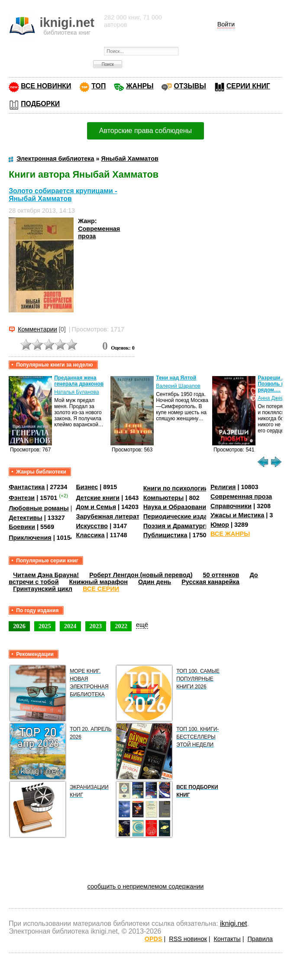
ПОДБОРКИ (40, 104)
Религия (223, 487)
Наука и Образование (176, 507)
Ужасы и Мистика (237, 515)
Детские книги (98, 498)
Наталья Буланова (76, 392)
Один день (155, 582)
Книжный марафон (99, 582)
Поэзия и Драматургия (178, 526)
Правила (260, 939)
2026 (19, 626)
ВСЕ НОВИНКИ (46, 86)
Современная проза (241, 496)
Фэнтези (22, 498)
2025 (45, 626)
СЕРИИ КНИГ (248, 86)
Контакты (227, 939)
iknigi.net (233, 923)
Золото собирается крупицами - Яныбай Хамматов (63, 195)
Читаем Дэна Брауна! (46, 575)
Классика (90, 535)
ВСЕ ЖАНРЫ (230, 534)
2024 (70, 626)
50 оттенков (221, 575)
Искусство (92, 526)
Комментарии (37, 329)
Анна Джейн (272, 398)
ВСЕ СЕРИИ (101, 589)
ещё (142, 625)
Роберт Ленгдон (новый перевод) (141, 575)
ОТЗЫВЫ (190, 86)
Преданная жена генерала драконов (79, 381)
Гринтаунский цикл (43, 589)
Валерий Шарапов (178, 386)
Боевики (22, 527)
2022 (121, 626)
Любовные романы (39, 508)
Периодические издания (181, 516)
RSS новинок (188, 939)
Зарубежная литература (113, 516)
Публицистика (165, 535)
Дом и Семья (96, 507)
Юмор (220, 525)
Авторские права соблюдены (145, 131)
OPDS (154, 939)
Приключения (30, 538)
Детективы (26, 518)
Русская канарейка (210, 582)
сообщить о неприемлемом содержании (146, 886)
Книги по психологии (176, 488)
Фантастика (27, 487)
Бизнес (87, 487)
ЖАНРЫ (140, 86)
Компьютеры (164, 498)
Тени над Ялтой (176, 378)
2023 (96, 626)
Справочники (231, 506)
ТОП (99, 86)
